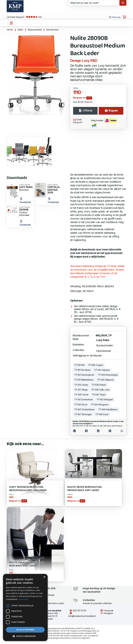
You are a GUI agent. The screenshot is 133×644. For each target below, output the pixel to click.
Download (25, 201)
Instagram (107, 613)
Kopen (111, 111)
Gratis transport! (78, 121)
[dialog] (25, 607)
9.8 (34, 17)
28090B (26, 209)
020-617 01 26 (78, 611)
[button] (25, 636)
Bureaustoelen (35, 30)
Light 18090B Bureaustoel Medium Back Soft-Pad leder (28, 489)
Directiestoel (52, 30)
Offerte (85, 111)
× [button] (44, 577)
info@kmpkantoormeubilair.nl (82, 615)
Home (10, 30)
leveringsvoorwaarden (60, 638)
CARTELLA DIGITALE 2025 (54, 189)
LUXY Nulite (26, 186)
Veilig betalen (104, 123)
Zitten (20, 30)
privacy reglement (82, 638)
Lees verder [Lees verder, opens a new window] (23, 599)
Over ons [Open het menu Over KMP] (115, 17)
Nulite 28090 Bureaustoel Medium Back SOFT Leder (85, 489)
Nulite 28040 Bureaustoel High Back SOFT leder (27, 564)
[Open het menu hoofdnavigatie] (11, 23)
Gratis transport (16, 17)
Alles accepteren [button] (25, 630)
